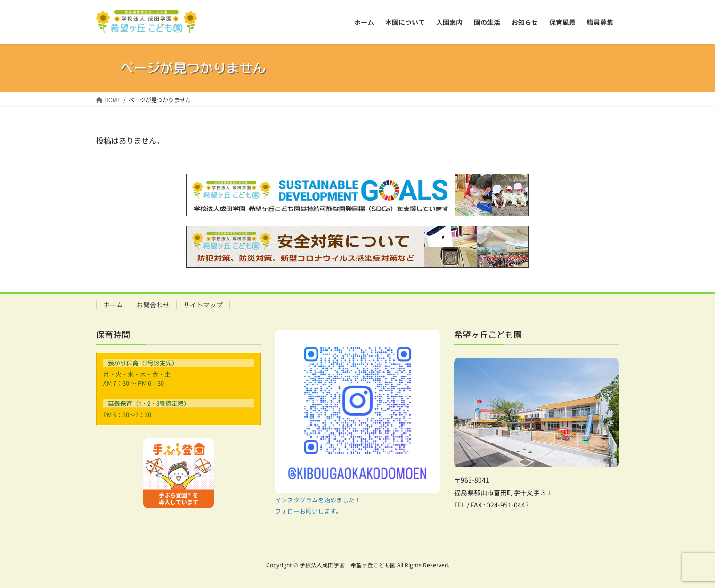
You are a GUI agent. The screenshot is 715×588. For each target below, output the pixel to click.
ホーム (113, 305)
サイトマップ (203, 305)
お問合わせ (153, 305)
